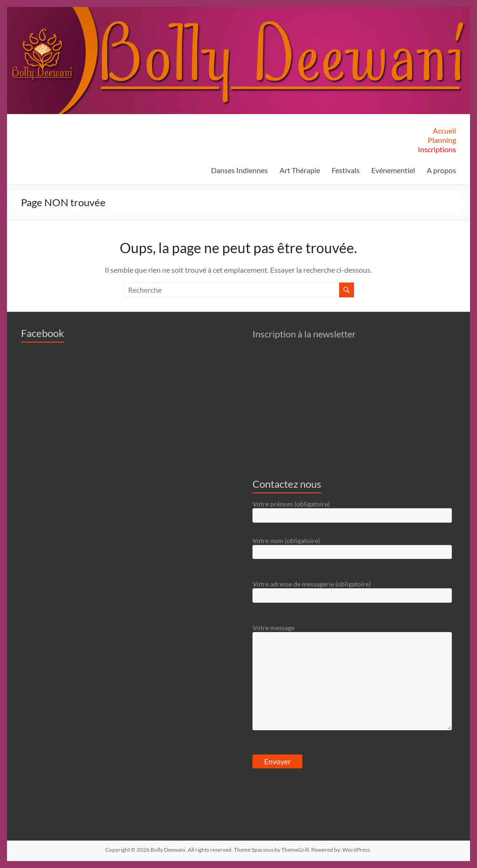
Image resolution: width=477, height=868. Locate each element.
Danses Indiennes (239, 170)
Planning (442, 140)
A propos (441, 170)
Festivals (346, 170)
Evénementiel (393, 170)
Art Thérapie (300, 170)
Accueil (444, 131)
